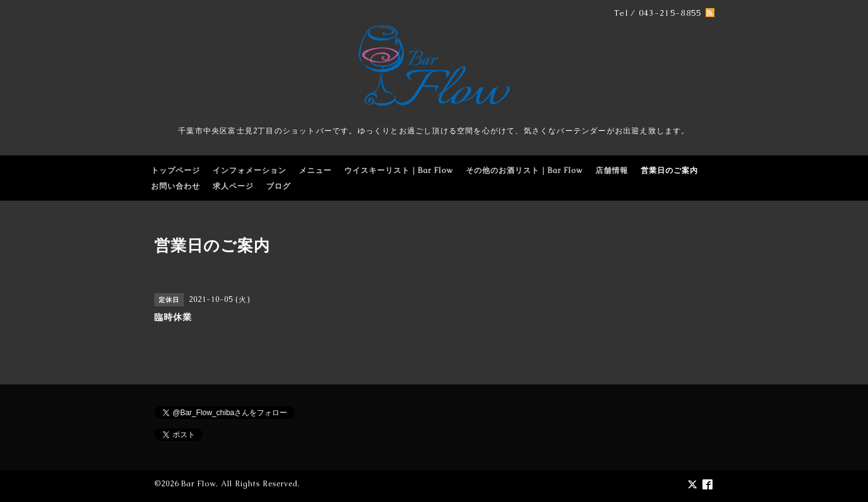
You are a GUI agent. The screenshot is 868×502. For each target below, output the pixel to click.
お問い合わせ (176, 186)
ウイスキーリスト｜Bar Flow (399, 170)
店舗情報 (612, 170)
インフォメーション (250, 170)
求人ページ (233, 186)
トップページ (176, 170)
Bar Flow (199, 484)
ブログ (279, 186)
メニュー (315, 170)
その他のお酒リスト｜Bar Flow (524, 170)
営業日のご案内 (669, 170)
